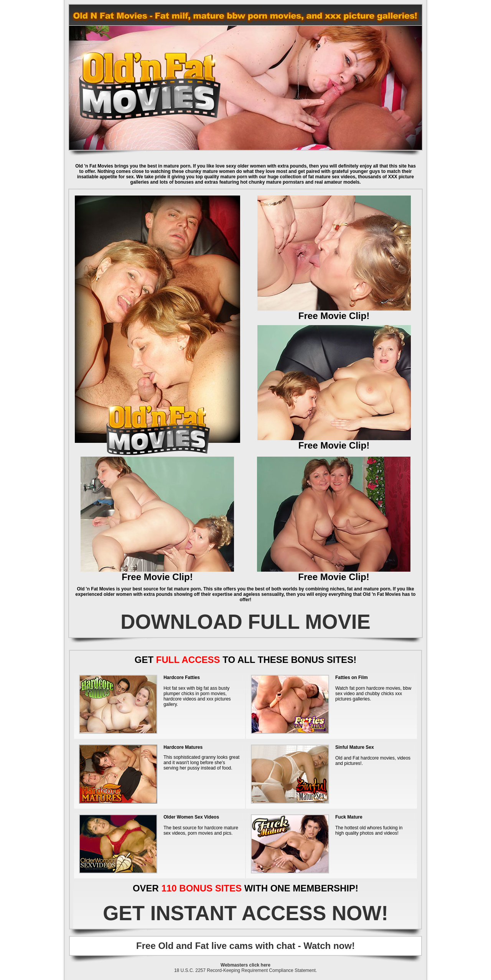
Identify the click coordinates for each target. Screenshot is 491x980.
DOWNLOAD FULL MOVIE (245, 622)
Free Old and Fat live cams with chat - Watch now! (245, 946)
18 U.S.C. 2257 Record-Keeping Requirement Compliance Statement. (245, 970)
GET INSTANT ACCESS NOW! (245, 913)
